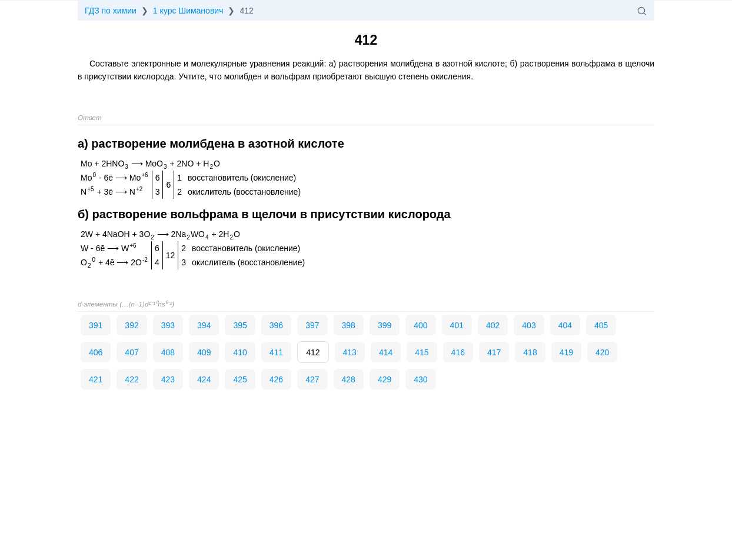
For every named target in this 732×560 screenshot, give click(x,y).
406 (96, 352)
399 (385, 325)
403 (529, 325)
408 (168, 352)
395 (240, 325)
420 (602, 352)
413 (350, 352)
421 (96, 379)
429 (385, 379)
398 (349, 325)
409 (204, 352)
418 (530, 352)
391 (96, 325)
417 (494, 352)
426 (276, 379)
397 (312, 325)
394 (204, 325)
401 (457, 325)
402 (493, 325)
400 (420, 325)
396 (276, 325)
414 (386, 352)
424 (204, 379)
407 (132, 352)
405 (601, 325)
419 (566, 352)
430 (420, 379)
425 (240, 379)
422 (132, 379)
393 (168, 325)
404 (565, 325)
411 (276, 352)
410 (240, 352)
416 (458, 352)
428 (349, 379)
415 (422, 352)
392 (132, 325)
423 (168, 379)
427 (312, 379)
